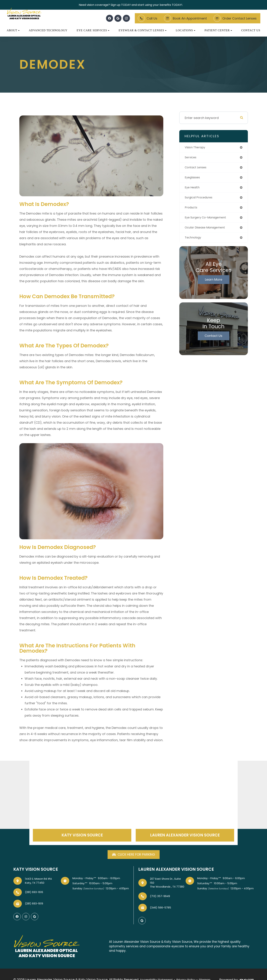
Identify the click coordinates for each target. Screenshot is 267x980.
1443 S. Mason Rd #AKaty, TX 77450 (38, 881)
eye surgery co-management (208, 220)
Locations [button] (186, 30)
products (192, 210)
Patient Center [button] (218, 30)
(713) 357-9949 (160, 897)
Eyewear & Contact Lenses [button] (143, 30)
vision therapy (196, 148)
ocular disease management (208, 230)
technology (194, 241)
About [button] (13, 30)
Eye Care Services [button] (93, 30)
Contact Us (251, 30)
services (191, 158)
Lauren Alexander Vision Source (185, 835)
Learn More (214, 283)
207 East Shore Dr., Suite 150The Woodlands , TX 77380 (167, 883)
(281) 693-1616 (34, 893)
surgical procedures (200, 199)
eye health (193, 189)
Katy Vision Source (82, 835)
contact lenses (197, 168)
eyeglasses (193, 179)
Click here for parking (136, 855)
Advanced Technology (48, 30)
